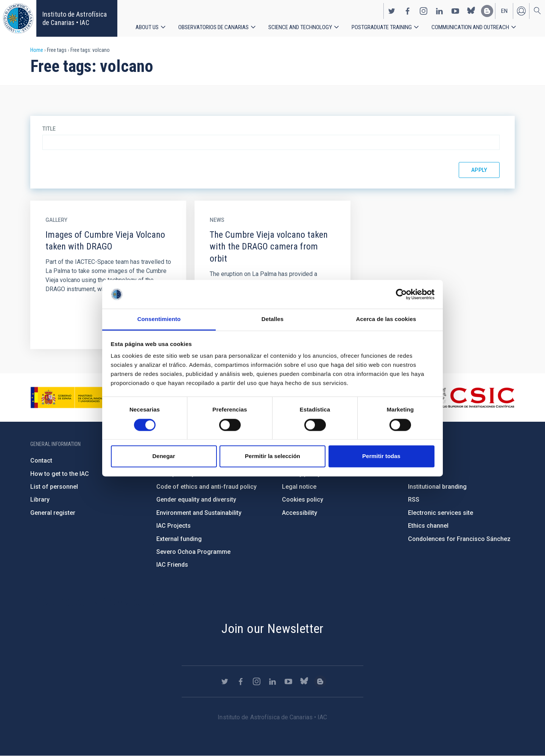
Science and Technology (303, 26)
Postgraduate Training (386, 26)
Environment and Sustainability (199, 513)
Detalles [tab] (272, 319)
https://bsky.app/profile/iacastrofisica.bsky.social (471, 10)
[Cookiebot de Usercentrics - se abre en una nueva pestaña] (401, 294)
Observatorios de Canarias (215, 26)
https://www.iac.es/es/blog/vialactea (487, 10)
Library (40, 500)
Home (37, 50)
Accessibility (300, 513)
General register (53, 513)
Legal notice (299, 487)
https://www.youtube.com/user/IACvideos (455, 10)
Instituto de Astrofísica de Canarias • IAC (75, 18)
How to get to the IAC (60, 474)
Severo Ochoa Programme (193, 552)
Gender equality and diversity (196, 500)
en (504, 10)
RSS (414, 500)
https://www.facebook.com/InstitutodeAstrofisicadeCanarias (408, 10)
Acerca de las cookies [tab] (386, 319)
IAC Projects (174, 526)
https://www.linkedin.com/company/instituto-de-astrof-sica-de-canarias (439, 10)
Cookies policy (303, 500)
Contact (41, 461)
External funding (179, 539)
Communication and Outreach (476, 26)
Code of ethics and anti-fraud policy (206, 487)
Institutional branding (437, 487)
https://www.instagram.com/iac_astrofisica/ (424, 10)
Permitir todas (381, 456)
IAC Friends (172, 565)
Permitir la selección (272, 456)
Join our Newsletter (272, 628)
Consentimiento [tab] (159, 319)
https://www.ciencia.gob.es (72, 397)
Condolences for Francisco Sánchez (459, 539)
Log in (521, 10)
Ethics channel (428, 526)
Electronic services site (441, 513)
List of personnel (54, 487)
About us (147, 26)
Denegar (163, 456)
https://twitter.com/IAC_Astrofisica (392, 10)
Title (49, 129)
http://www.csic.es (473, 397)
